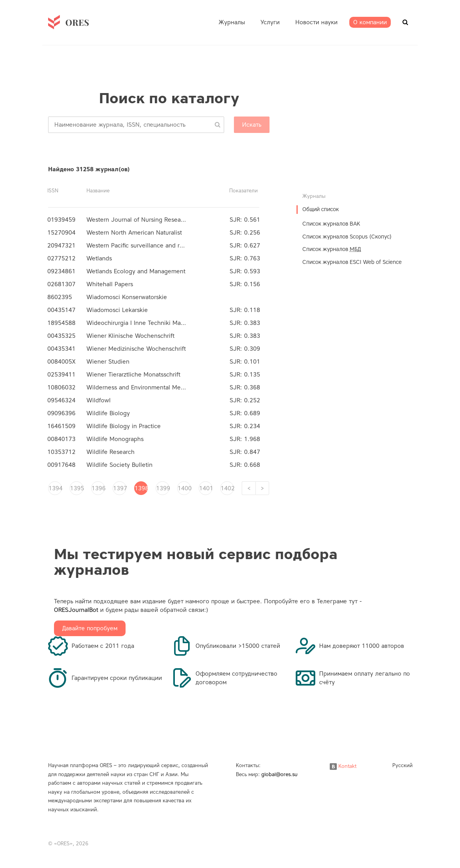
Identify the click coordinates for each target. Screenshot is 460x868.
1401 (206, 488)
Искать (252, 125)
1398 (141, 488)
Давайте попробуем (90, 628)
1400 (184, 488)
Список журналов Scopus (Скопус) (347, 237)
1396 (98, 488)
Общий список (321, 209)
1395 (77, 488)
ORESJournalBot (76, 610)
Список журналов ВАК (331, 224)
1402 (227, 488)
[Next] (262, 488)
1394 (55, 488)
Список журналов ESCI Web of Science (352, 262)
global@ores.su (279, 774)
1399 (163, 488)
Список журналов (332, 249)
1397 (120, 488)
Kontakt (343, 766)
